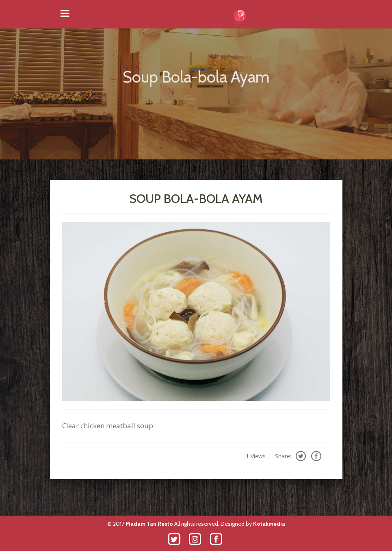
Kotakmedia (269, 524)
